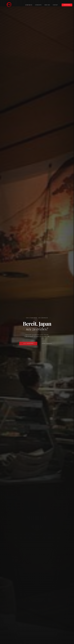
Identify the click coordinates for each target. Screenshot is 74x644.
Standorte (38, 5)
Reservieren (67, 5)
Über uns (47, 5)
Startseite (29, 5)
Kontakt (55, 5)
